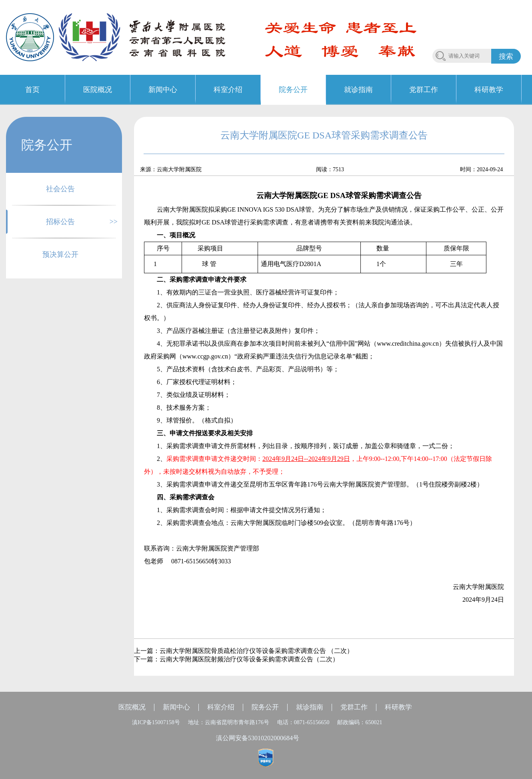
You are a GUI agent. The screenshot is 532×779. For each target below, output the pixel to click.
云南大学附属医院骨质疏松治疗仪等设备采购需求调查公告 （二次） (256, 651)
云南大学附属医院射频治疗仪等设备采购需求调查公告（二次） (249, 659)
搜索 (506, 56)
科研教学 (398, 707)
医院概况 (132, 707)
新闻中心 (176, 707)
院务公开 (265, 707)
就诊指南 (310, 707)
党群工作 (354, 707)
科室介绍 (221, 707)
